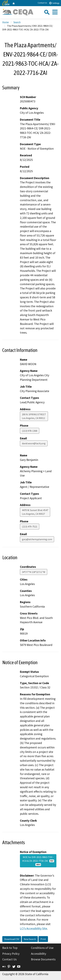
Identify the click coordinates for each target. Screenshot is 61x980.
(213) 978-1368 (30, 431)
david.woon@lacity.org (34, 443)
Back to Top (10, 948)
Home (6, 22)
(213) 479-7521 (30, 527)
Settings (54, 3)
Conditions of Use (42, 948)
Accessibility (39, 954)
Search (17, 22)
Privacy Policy (11, 954)
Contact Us (42, 3)
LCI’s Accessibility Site (33, 928)
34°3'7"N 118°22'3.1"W (34, 572)
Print (43, 939)
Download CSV (12, 939)
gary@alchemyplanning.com (37, 539)
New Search (30, 939)
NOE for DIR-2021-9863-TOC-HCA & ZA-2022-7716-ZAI (38, 861)
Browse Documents (43, 959)
